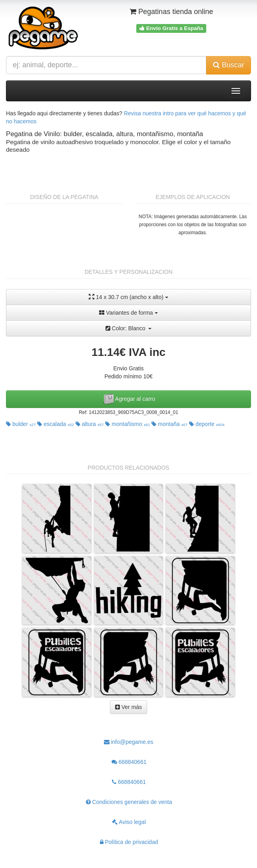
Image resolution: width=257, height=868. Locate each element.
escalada (56, 424)
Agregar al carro (129, 399)
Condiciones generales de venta (129, 802)
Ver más (128, 707)
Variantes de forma (128, 313)
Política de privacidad (129, 842)
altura (90, 424)
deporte (207, 424)
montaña (169, 424)
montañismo (128, 424)
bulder (21, 424)
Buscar (229, 65)
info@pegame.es (129, 742)
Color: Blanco (129, 328)
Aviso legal (129, 822)
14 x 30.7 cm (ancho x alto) (128, 297)
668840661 (129, 762)
